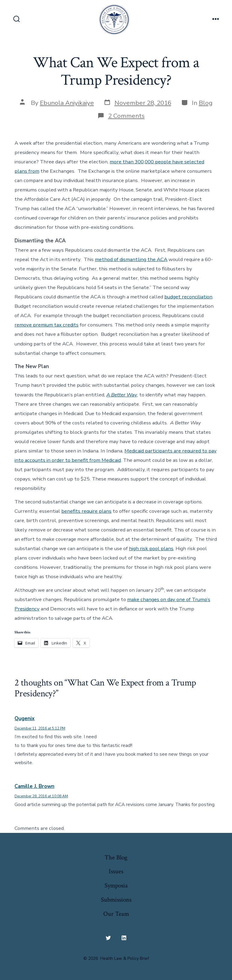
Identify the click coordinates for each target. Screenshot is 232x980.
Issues (116, 871)
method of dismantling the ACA (131, 259)
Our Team (116, 914)
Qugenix (24, 718)
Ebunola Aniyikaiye (67, 103)
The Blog (116, 857)
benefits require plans (86, 511)
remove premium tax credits (47, 325)
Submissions (116, 900)
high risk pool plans (151, 548)
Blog (206, 103)
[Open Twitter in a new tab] (108, 938)
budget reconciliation (188, 297)
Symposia (116, 885)
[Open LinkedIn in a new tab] (124, 938)
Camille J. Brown (34, 786)
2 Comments (126, 116)
